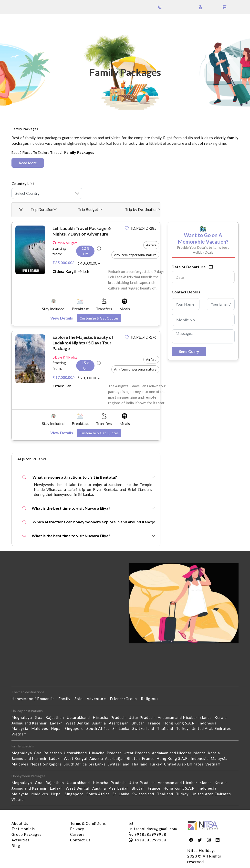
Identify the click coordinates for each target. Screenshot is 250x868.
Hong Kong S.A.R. (181, 723)
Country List (23, 183)
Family (66, 699)
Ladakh (58, 723)
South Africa (99, 728)
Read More (28, 163)
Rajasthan (56, 717)
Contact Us (80, 840)
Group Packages (43, 22)
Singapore (76, 728)
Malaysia (21, 728)
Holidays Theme (187, 22)
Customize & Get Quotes (99, 318)
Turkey (184, 728)
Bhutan (140, 723)
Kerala (222, 717)
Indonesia (209, 723)
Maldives (41, 728)
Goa (40, 717)
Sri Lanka (122, 728)
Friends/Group (125, 699)
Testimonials (23, 829)
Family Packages (62, 124)
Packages (17, 22)
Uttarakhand (80, 717)
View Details (62, 318)
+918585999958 (150, 834)
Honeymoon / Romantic (35, 699)
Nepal (58, 728)
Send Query (189, 351)
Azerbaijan (120, 723)
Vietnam (21, 734)
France (156, 723)
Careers (77, 834)
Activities (21, 840)
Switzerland (145, 728)
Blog (16, 846)
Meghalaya (23, 717)
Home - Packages (28, 124)
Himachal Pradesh (111, 717)
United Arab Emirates (213, 728)
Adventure (98, 699)
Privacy (77, 829)
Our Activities (223, 22)
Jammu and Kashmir (31, 723)
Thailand (167, 728)
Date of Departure (189, 267)
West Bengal (79, 723)
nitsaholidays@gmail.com (154, 829)
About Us (20, 823)
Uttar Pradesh (143, 717)
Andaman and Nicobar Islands (186, 717)
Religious (152, 699)
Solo (81, 699)
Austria (101, 723)
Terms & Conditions (88, 823)
